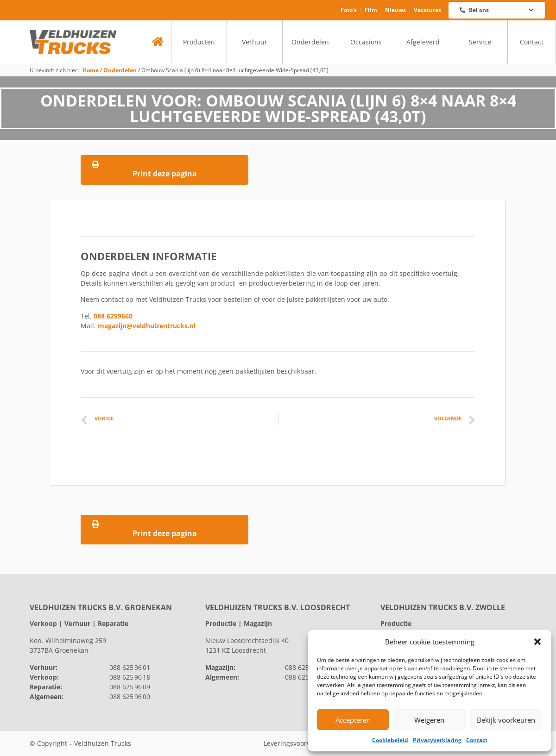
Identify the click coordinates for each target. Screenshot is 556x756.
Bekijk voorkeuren (506, 720)
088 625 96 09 (130, 687)
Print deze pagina (164, 170)
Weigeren (429, 720)
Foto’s (349, 10)
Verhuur (255, 42)
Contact (477, 740)
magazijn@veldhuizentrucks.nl (147, 326)
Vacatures (427, 10)
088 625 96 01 (130, 667)
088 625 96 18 (130, 677)
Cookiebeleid (390, 740)
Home (91, 70)
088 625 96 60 (305, 667)
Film (371, 10)
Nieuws (395, 10)
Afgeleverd (423, 42)
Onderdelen (310, 42)
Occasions (366, 42)
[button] (537, 642)
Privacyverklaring (437, 740)
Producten (199, 42)
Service (480, 42)
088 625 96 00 (130, 697)
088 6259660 (113, 316)
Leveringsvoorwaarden (299, 743)
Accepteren (353, 720)
